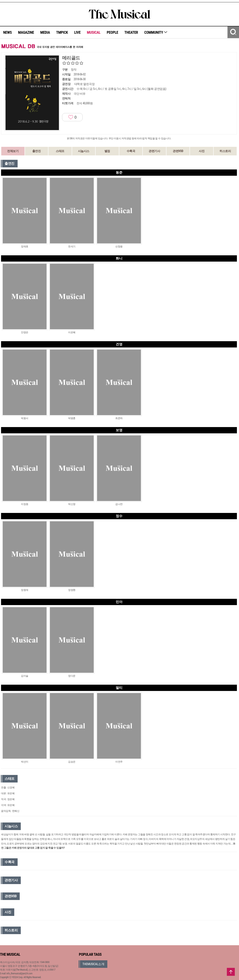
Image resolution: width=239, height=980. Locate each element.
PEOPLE (112, 32)
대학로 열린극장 (84, 84)
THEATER (131, 32)
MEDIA (45, 32)
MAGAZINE (26, 32)
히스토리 (225, 151)
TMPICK (62, 32)
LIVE (77, 32)
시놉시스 (84, 151)
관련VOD (178, 151)
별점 (107, 151)
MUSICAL (94, 32)
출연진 (37, 151)
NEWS (7, 32)
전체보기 (13, 151)
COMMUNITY (156, 32)
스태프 (60, 151)
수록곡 (131, 151)
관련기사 (154, 151)
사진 (202, 151)
